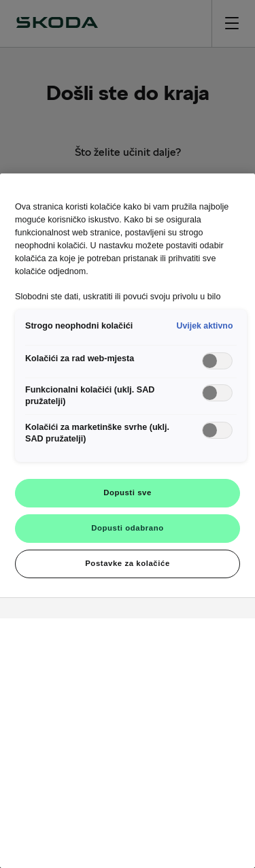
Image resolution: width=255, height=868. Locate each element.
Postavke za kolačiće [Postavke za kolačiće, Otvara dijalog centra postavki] (128, 563)
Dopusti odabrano (127, 528)
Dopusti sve (128, 493)
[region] (128, 521)
